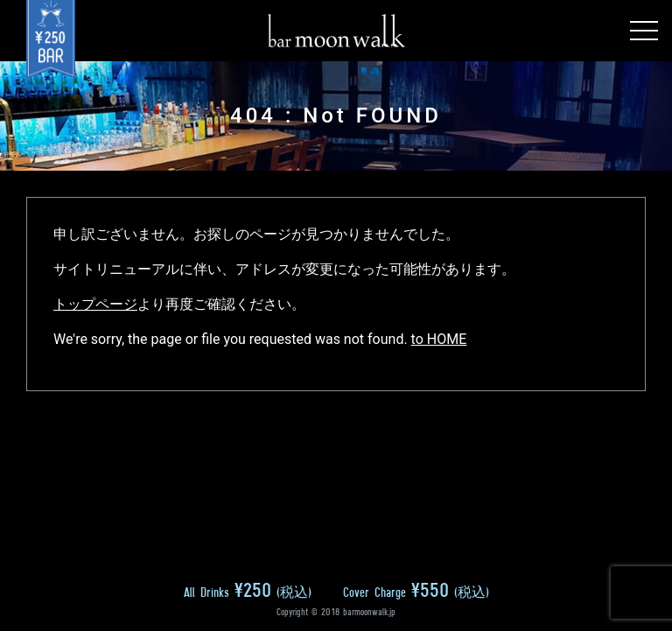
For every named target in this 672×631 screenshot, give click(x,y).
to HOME (439, 339)
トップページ (95, 304)
